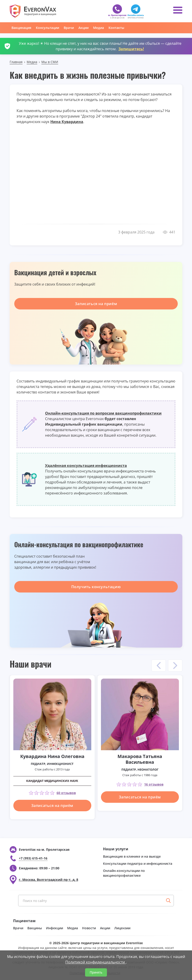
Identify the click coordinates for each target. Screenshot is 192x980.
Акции (83, 28)
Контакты (116, 28)
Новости (89, 928)
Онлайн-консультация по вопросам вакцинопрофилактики (103, 413)
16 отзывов (154, 784)
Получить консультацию (96, 587)
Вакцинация (21, 28)
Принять (96, 972)
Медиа (99, 28)
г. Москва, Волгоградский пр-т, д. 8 (49, 880)
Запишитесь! (131, 49)
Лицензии (122, 928)
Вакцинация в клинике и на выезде (132, 856)
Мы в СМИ (50, 62)
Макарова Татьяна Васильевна (140, 759)
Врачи (69, 28)
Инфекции (54, 928)
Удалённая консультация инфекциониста (86, 466)
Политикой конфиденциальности (96, 962)
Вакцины (35, 928)
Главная (16, 62)
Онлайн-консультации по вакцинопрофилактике (124, 873)
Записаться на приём (96, 304)
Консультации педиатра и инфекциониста (138, 863)
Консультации (47, 28)
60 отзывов (66, 793)
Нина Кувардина (67, 122)
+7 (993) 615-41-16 (33, 858)
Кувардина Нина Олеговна (52, 756)
